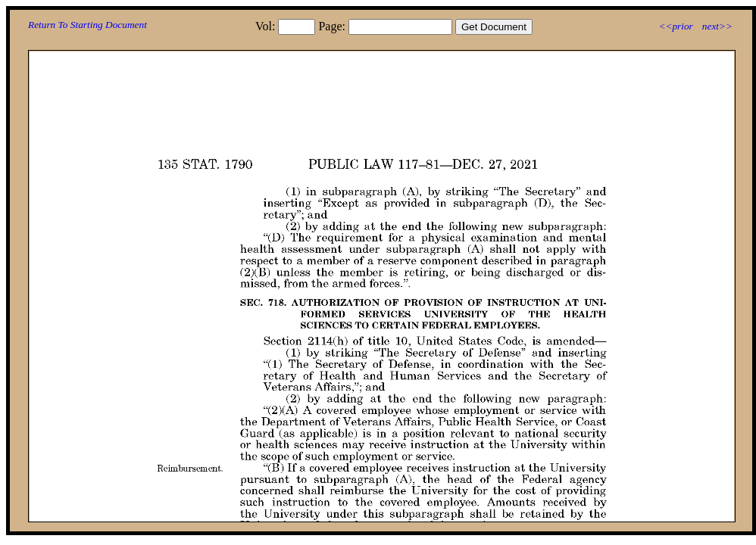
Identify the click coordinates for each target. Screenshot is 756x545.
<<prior (675, 26)
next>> (717, 26)
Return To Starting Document (87, 25)
